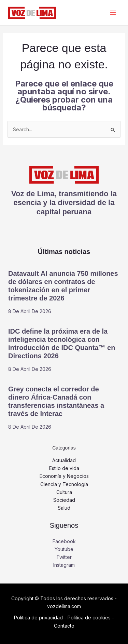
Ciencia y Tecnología (64, 484)
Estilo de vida (64, 468)
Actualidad (64, 460)
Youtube (64, 549)
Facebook (64, 541)
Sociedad (64, 500)
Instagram (64, 565)
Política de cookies (89, 618)
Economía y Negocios (64, 476)
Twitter (64, 557)
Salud (64, 508)
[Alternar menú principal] (113, 13)
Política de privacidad (38, 618)
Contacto (64, 626)
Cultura (64, 492)
